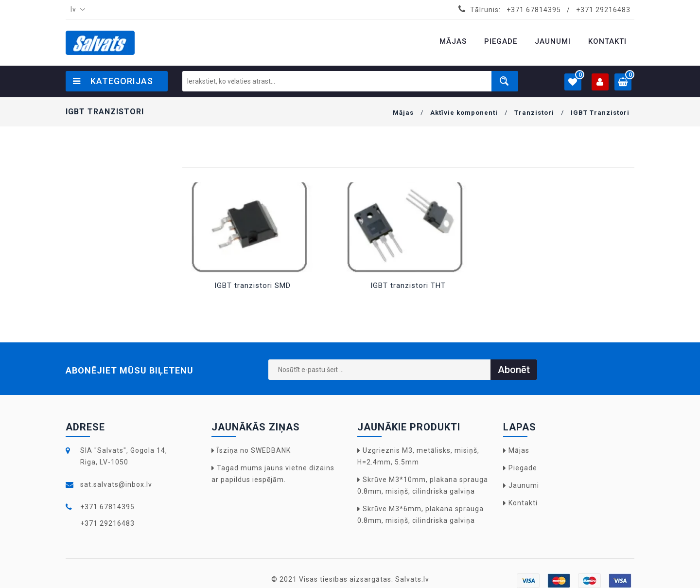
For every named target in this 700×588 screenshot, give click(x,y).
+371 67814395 (534, 10)
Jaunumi (524, 485)
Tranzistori (534, 113)
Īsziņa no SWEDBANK (254, 450)
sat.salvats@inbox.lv (116, 484)
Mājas (403, 113)
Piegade (523, 468)
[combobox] (76, 10)
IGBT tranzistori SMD (253, 285)
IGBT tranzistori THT (408, 285)
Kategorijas (113, 81)
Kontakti (523, 503)
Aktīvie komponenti (464, 113)
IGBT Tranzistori (600, 113)
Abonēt (514, 370)
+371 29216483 (603, 10)
